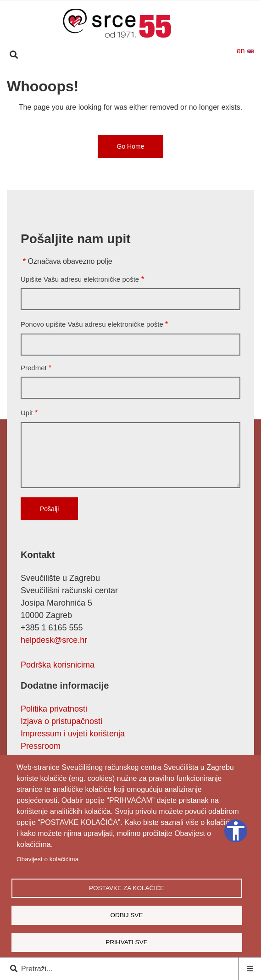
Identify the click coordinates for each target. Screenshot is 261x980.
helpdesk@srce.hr (54, 640)
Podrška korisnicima (58, 665)
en (245, 51)
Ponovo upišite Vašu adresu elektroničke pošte (92, 324)
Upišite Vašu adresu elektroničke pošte (80, 279)
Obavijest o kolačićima (47, 859)
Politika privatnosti (54, 709)
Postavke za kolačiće (127, 888)
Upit (27, 413)
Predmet (34, 368)
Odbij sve (126, 915)
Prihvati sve (127, 942)
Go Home (131, 146)
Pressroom (41, 746)
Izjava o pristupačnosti (61, 721)
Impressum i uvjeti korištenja (73, 734)
